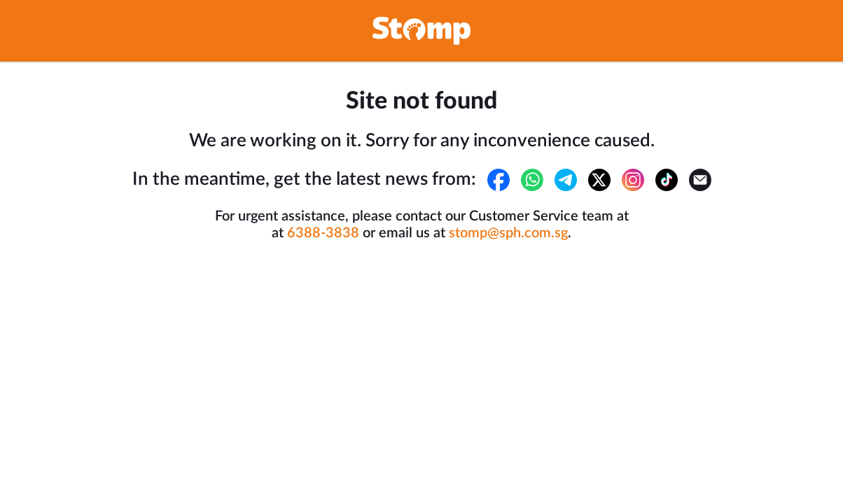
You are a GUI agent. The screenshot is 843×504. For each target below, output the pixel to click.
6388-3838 (323, 233)
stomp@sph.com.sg (508, 233)
